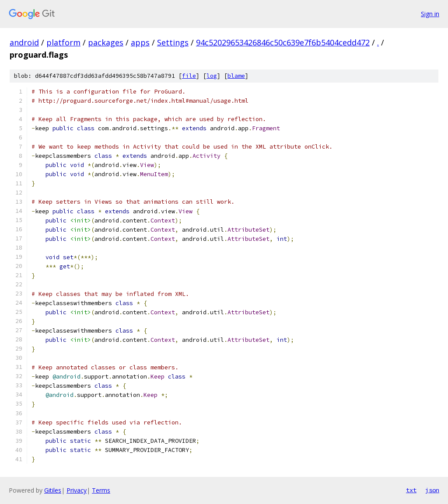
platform (63, 42)
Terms (101, 490)
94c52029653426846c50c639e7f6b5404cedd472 (283, 42)
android (24, 42)
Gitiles (53, 490)
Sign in (430, 14)
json (432, 490)
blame (236, 76)
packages (106, 42)
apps (140, 42)
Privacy (77, 490)
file (189, 76)
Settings (173, 42)
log (212, 76)
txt (411, 490)
